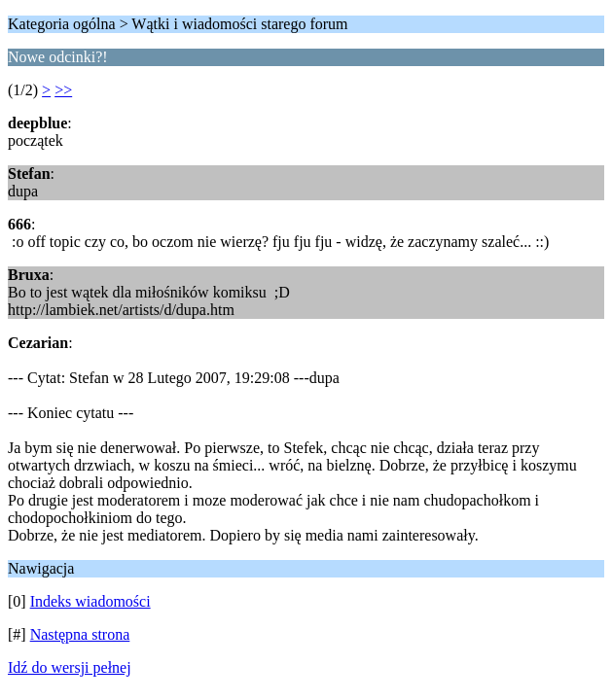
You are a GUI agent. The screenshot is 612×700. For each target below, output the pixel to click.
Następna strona (80, 634)
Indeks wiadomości (90, 601)
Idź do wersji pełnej (70, 667)
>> (63, 90)
